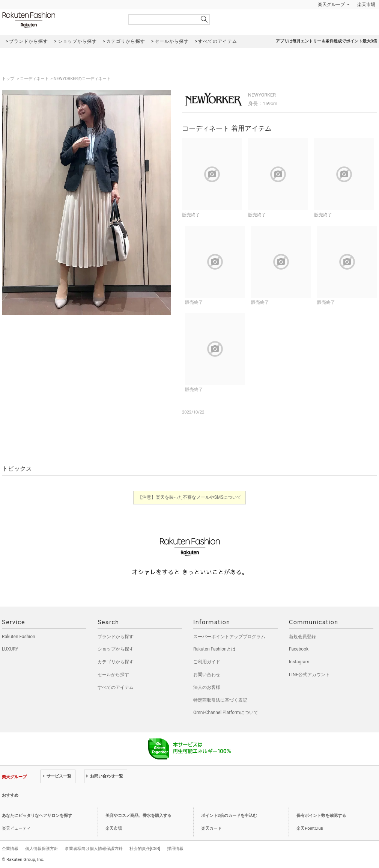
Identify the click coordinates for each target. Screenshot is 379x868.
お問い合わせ (207, 675)
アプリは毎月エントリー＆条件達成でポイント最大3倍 (326, 41)
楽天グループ (331, 5)
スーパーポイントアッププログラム (229, 637)
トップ (9, 79)
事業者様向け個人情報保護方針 (94, 848)
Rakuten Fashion (60, 20)
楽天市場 (366, 5)
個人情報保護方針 (42, 848)
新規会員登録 (302, 637)
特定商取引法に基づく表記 (220, 700)
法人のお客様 (207, 687)
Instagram (299, 662)
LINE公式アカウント (309, 675)
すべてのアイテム (116, 687)
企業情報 (10, 848)
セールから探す (113, 675)
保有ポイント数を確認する (321, 816)
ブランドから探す (116, 637)
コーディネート (34, 79)
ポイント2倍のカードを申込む (229, 816)
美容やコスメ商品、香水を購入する (138, 816)
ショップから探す (116, 649)
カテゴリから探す (116, 662)
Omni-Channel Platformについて (226, 713)
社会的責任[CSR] (145, 848)
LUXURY (10, 649)
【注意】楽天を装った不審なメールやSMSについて (190, 497)
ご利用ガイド (207, 662)
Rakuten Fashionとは (214, 649)
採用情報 (175, 848)
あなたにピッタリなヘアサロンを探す (37, 816)
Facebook (299, 649)
